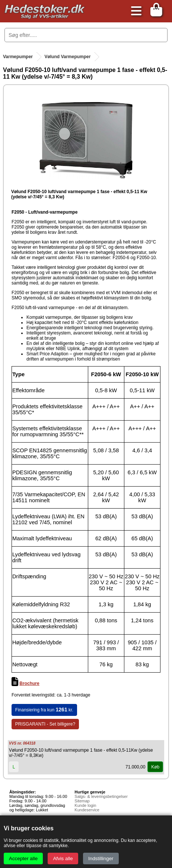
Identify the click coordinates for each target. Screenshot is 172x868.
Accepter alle (23, 858)
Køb (155, 767)
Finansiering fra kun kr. (44, 710)
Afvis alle (63, 858)
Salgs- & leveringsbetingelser (101, 796)
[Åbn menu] (134, 11)
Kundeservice (87, 810)
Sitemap (82, 801)
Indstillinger (101, 858)
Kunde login (85, 805)
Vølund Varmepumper (67, 57)
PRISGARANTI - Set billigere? (45, 724)
